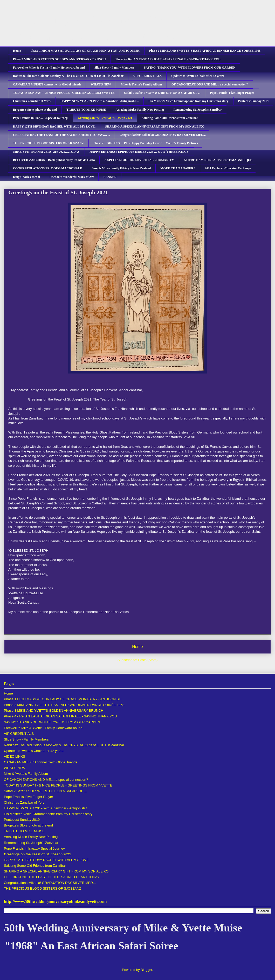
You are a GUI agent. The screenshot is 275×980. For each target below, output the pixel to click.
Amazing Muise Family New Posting (140, 110)
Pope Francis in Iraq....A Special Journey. (41, 118)
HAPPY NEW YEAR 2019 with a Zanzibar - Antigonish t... (100, 101)
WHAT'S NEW (101, 84)
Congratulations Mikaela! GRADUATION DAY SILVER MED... (163, 135)
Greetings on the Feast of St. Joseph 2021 (105, 118)
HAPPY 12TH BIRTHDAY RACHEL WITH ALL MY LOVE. (54, 126)
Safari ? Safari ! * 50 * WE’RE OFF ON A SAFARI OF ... (162, 93)
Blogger (146, 970)
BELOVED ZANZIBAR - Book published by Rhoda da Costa (54, 160)
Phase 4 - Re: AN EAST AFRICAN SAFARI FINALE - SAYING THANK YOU (168, 59)
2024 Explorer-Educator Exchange (228, 168)
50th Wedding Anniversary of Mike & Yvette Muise (123, 20)
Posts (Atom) (148, 660)
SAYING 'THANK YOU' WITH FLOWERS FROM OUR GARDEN (190, 68)
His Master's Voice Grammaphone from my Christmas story (188, 101)
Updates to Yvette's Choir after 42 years (198, 76)
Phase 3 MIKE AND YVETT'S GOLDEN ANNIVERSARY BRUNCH (59, 59)
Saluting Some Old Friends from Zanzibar (170, 118)
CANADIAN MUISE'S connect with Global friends (47, 84)
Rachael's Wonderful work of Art (72, 177)
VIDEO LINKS (15, 756)
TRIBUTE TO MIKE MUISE (86, 110)
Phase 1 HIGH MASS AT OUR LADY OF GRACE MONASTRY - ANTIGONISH (85, 51)
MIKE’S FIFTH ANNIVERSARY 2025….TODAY (46, 152)
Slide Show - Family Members (114, 68)
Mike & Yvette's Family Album (141, 84)
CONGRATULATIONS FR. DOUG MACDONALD (48, 168)
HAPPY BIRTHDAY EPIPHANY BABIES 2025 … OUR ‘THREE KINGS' (139, 152)
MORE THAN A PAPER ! (178, 168)
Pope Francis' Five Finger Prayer (232, 93)
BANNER (110, 177)
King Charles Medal (26, 177)
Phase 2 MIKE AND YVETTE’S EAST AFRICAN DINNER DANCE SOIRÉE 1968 (205, 51)
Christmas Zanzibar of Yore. (32, 101)
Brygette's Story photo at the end (35, 110)
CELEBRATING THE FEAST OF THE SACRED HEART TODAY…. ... (61, 135)
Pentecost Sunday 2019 (253, 101)
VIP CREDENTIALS (147, 76)
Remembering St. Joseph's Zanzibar (198, 110)
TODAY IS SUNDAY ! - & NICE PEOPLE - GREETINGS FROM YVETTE (64, 93)
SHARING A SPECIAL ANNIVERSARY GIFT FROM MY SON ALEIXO (155, 126)
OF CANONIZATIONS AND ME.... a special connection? (210, 84)
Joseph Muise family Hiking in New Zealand (121, 168)
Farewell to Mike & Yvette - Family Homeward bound (49, 68)
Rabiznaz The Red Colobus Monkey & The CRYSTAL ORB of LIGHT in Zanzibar (68, 76)
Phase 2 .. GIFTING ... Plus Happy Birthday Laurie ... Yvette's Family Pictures (146, 143)
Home (17, 51)
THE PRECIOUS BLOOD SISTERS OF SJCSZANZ (48, 143)
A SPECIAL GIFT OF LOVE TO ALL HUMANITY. (139, 160)
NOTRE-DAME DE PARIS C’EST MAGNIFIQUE (218, 160)
